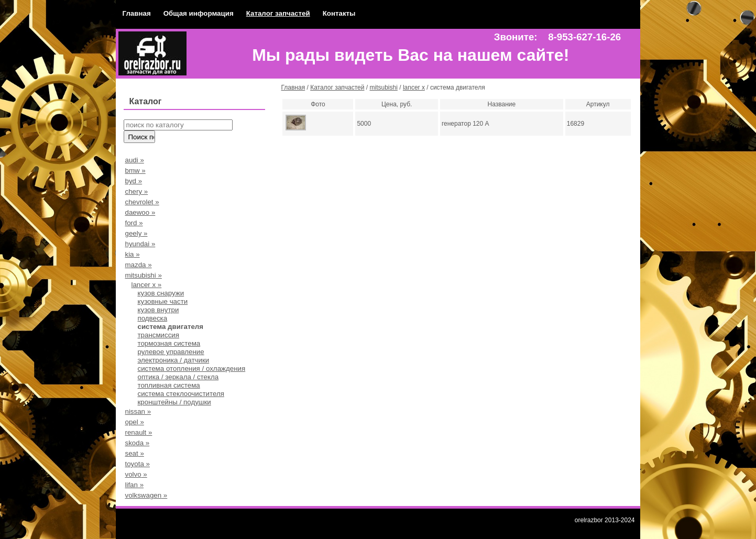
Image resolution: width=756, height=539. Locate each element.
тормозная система (169, 343)
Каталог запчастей (278, 13)
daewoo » (140, 212)
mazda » (138, 265)
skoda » (137, 443)
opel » (134, 422)
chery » (136, 191)
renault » (138, 432)
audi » (134, 160)
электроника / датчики (173, 360)
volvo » (136, 474)
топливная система (168, 385)
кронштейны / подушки (174, 402)
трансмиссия (158, 335)
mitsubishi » (143, 275)
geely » (136, 233)
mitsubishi (384, 87)
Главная (136, 13)
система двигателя (170, 327)
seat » (134, 453)
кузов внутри (158, 310)
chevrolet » (142, 202)
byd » (133, 181)
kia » (132, 254)
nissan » (138, 411)
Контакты (339, 13)
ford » (134, 223)
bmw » (135, 170)
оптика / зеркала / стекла (178, 377)
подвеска (152, 318)
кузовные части (162, 301)
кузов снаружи (161, 293)
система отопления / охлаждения (191, 368)
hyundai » (140, 244)
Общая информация (199, 13)
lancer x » (146, 285)
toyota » (137, 464)
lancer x (414, 87)
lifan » (134, 485)
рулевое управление (171, 352)
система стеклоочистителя (180, 394)
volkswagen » (146, 495)
